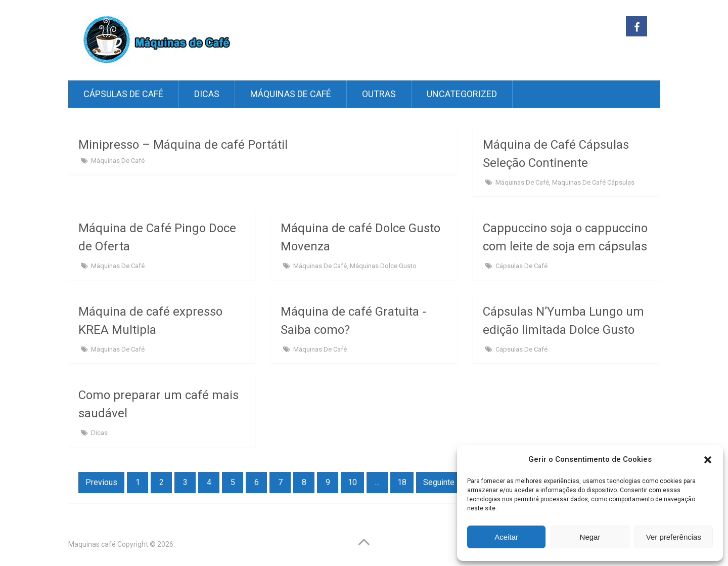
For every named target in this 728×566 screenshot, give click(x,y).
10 (352, 482)
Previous (101, 482)
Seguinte (439, 482)
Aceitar (506, 537)
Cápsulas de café (123, 94)
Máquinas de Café (291, 94)
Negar (590, 537)
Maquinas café (92, 544)
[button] (708, 460)
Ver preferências (674, 537)
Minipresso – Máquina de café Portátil (183, 145)
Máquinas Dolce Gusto (383, 266)
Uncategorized (462, 94)
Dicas (207, 94)
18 (402, 482)
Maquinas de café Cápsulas (593, 182)
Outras (379, 94)
